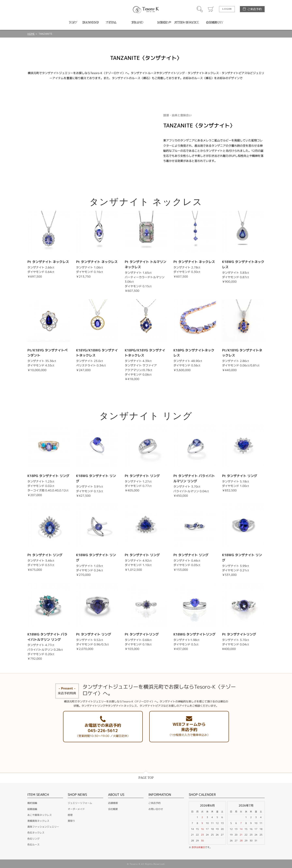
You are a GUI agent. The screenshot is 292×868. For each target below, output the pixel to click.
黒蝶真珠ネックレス (38, 821)
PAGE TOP (146, 778)
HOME (31, 34)
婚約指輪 (32, 803)
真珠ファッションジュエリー (43, 827)
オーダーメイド (76, 809)
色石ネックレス (36, 833)
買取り (71, 821)
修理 (70, 815)
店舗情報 (113, 803)
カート (211, 9)
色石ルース (33, 845)
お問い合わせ (156, 809)
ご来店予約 (254, 9)
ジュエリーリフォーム (80, 803)
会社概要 (113, 809)
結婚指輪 (32, 809)
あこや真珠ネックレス (40, 815)
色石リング (33, 839)
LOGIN (227, 9)
